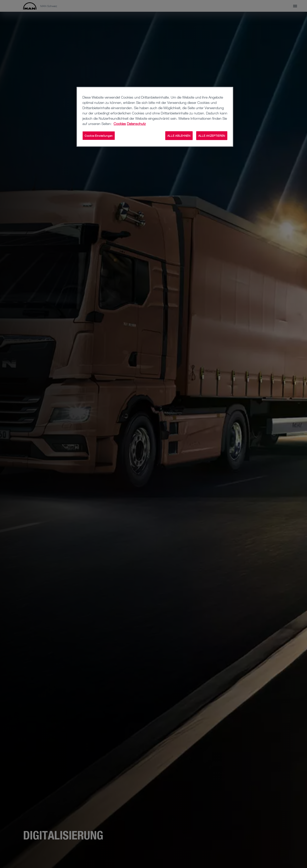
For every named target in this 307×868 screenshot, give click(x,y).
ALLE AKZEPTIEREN (212, 136)
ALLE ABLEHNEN (179, 136)
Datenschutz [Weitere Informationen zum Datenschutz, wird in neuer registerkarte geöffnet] (136, 124)
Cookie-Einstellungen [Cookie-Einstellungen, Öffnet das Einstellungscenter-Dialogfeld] (99, 136)
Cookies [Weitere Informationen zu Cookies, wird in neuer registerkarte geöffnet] (120, 124)
